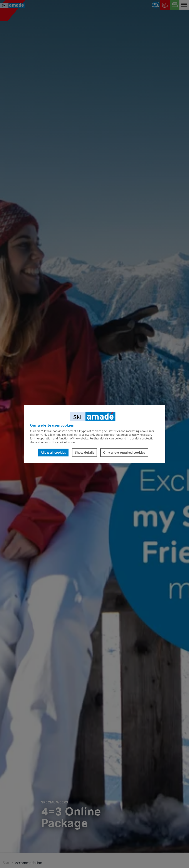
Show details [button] (85, 452)
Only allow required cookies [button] (124, 452)
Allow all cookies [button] (53, 452)
